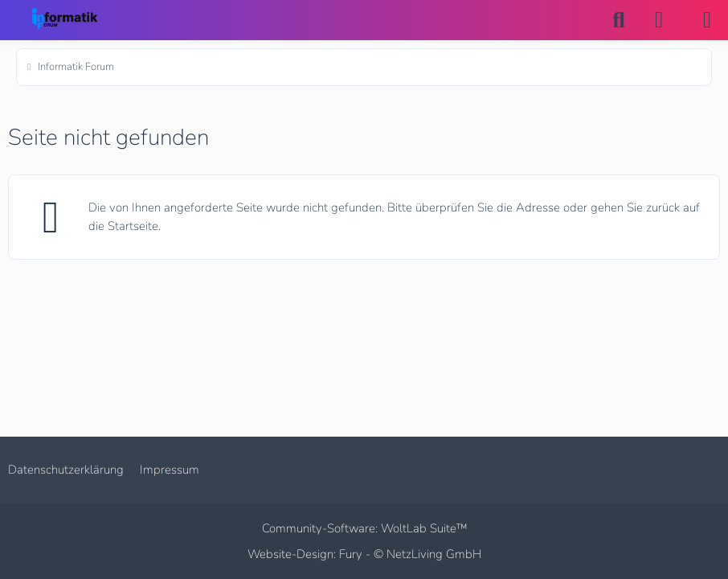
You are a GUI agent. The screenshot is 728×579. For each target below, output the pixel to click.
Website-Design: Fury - (364, 554)
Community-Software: (364, 528)
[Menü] (707, 20)
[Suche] (619, 20)
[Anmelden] (659, 20)
